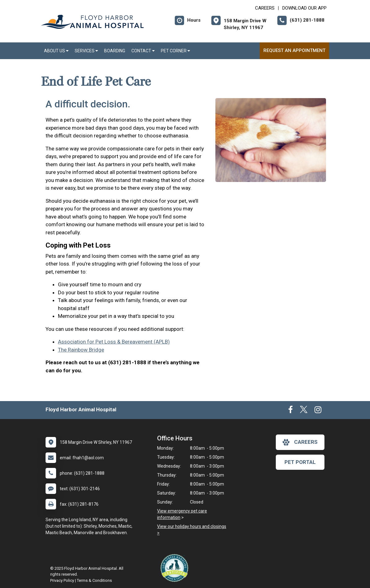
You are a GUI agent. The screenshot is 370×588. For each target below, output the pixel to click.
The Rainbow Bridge (81, 350)
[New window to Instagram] (318, 411)
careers (300, 442)
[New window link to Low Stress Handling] (176, 568)
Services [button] (86, 51)
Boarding (115, 51)
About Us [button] (56, 51)
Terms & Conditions (94, 580)
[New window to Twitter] (304, 411)
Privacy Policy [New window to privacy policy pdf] (62, 580)
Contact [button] (143, 51)
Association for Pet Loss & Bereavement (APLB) (114, 342)
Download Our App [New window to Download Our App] (304, 8)
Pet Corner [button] (175, 51)
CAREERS (265, 8)
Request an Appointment (294, 50)
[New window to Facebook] (291, 411)
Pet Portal (300, 462)
